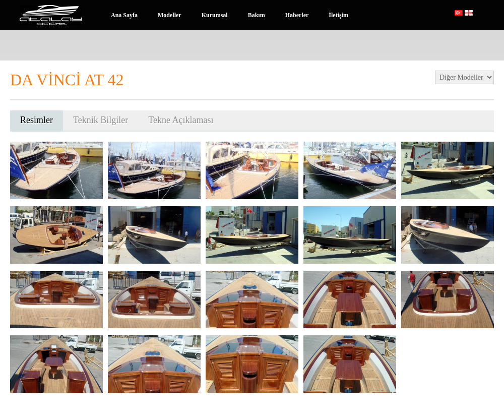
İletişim (338, 15)
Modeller (170, 15)
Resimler (37, 120)
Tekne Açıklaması (181, 120)
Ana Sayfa (124, 15)
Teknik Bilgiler (101, 120)
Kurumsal (215, 15)
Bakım (257, 15)
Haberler (297, 15)
